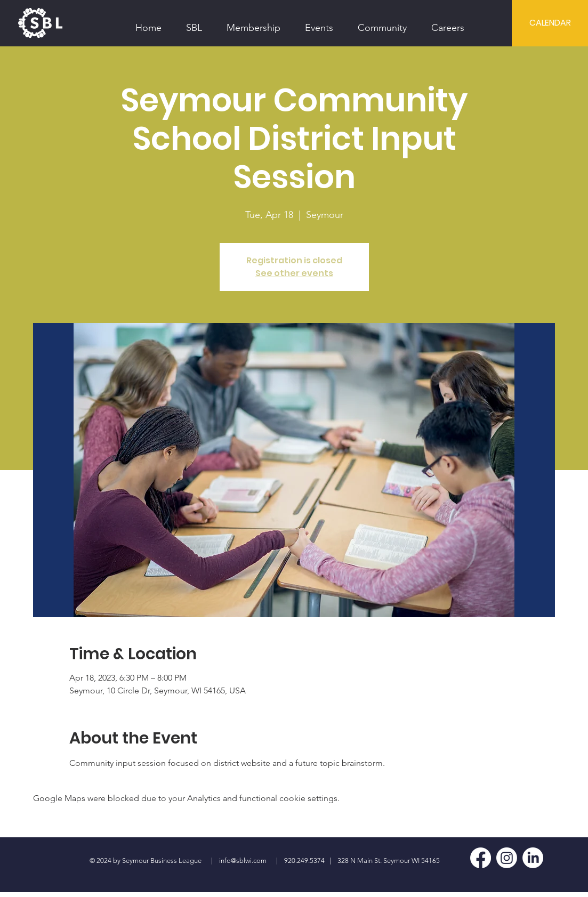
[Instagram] (507, 858)
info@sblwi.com (243, 860)
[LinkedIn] (533, 858)
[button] (194, 23)
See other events (294, 273)
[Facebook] (481, 858)
